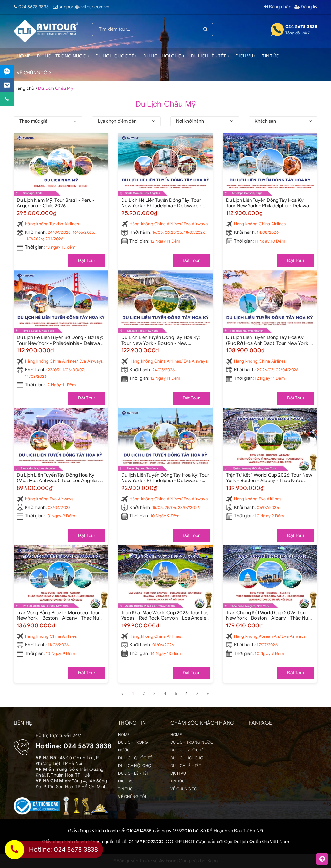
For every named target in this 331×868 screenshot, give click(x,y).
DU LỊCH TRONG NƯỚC (63, 56)
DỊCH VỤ (246, 56)
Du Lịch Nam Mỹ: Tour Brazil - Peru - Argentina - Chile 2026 (56, 203)
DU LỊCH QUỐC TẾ (116, 56)
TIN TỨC (271, 56)
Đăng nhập (278, 7)
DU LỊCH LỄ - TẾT (210, 56)
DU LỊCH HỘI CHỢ (164, 56)
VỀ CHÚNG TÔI (34, 73)
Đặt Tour (87, 260)
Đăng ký (306, 7)
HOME (24, 56)
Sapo (213, 861)
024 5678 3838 (34, 7)
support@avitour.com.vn (84, 7)
